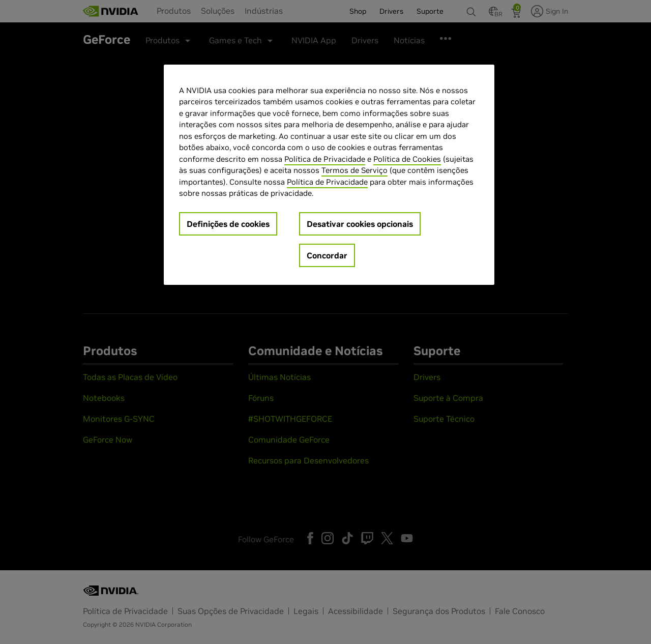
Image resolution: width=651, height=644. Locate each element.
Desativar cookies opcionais (360, 224)
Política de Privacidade (325, 159)
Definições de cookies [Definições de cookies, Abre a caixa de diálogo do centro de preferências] (228, 224)
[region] (329, 175)
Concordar (327, 255)
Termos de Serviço (354, 170)
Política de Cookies (407, 159)
